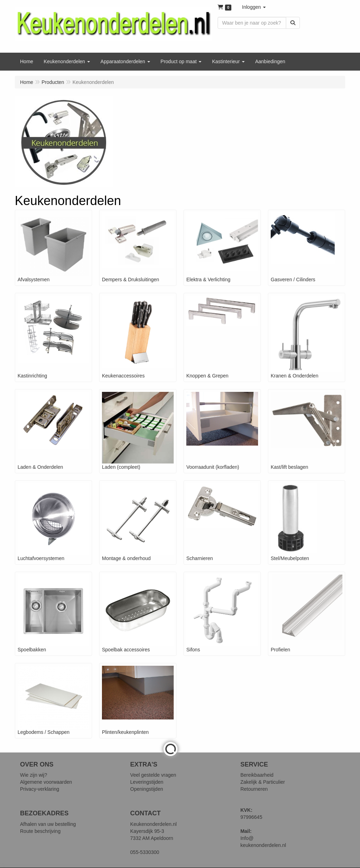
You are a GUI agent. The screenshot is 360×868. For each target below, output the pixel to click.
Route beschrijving (40, 831)
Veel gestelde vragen (153, 775)
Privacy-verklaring (40, 789)
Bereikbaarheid (257, 775)
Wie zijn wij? (34, 775)
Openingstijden (146, 789)
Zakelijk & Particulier (263, 782)
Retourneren (254, 789)
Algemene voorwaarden (46, 782)
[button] (254, 7)
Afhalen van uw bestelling (48, 824)
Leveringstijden (147, 782)
